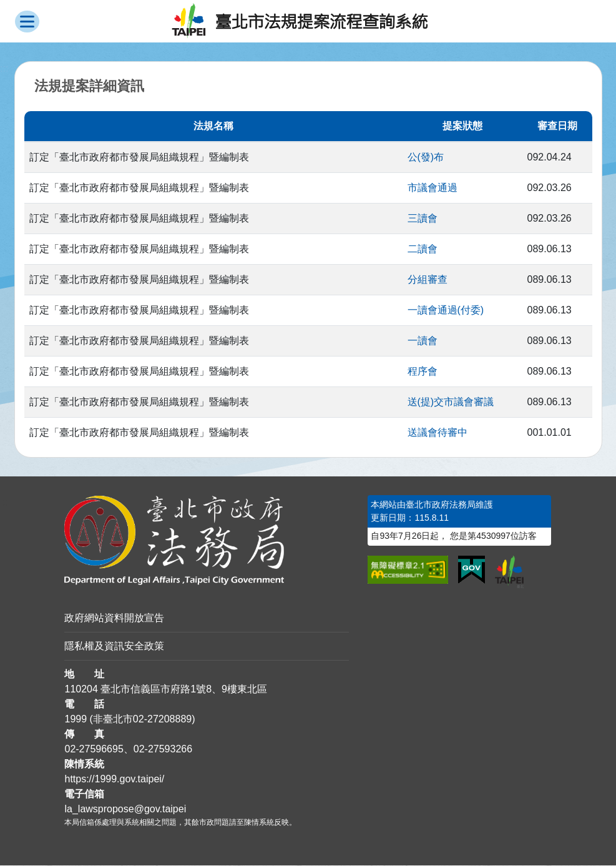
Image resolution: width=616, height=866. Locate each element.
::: (4, 503)
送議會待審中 (438, 433)
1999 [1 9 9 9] (76, 720)
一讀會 (423, 341)
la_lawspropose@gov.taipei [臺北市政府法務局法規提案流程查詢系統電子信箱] (125, 809)
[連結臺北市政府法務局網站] (207, 541)
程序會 (423, 372)
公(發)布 (426, 158)
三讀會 (423, 219)
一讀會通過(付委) (446, 311)
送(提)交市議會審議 (451, 402)
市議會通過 (433, 188)
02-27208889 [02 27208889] (162, 720)
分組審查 (428, 280)
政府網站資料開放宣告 (114, 618)
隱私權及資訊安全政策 (114, 647)
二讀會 (423, 249)
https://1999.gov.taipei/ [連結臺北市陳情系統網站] (114, 780)
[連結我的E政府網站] (472, 571)
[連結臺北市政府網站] (509, 573)
